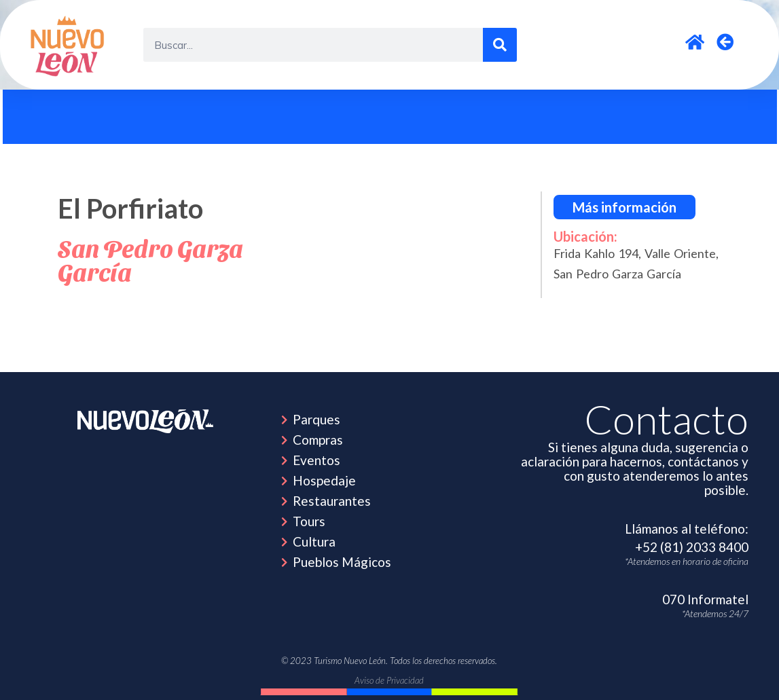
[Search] (500, 45)
